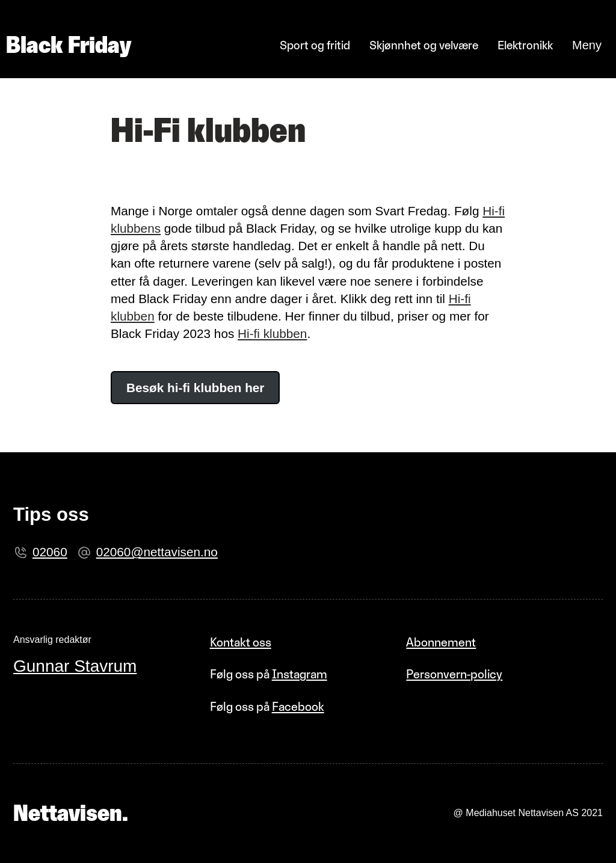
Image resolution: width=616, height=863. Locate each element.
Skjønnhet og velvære (424, 45)
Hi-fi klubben (272, 333)
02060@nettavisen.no (157, 552)
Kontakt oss (241, 642)
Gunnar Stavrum (75, 666)
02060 (50, 552)
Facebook (298, 706)
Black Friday (69, 45)
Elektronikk (525, 45)
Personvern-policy (454, 674)
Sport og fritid (315, 45)
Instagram (300, 674)
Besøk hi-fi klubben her (195, 388)
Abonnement (441, 642)
